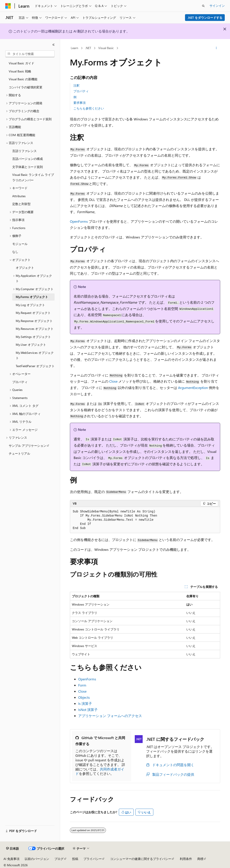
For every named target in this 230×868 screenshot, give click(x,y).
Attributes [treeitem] (19, 196)
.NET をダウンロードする (205, 18)
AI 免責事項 (11, 859)
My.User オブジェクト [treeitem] (31, 345)
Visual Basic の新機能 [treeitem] (23, 79)
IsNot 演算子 (88, 710)
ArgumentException (193, 388)
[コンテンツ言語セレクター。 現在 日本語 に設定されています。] (12, 849)
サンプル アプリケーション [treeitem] (28, 446)
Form (82, 685)
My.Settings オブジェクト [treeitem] (33, 337)
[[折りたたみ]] (54, 45)
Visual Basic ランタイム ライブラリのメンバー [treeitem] (33, 177)
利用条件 (186, 859)
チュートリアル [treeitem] (19, 453)
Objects (84, 697)
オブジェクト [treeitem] (25, 268)
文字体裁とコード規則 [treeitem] (28, 167)
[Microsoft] (8, 6)
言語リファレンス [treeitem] (24, 151)
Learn (74, 48)
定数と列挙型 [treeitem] (21, 204)
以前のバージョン (37, 859)
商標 (200, 859)
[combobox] (30, 54)
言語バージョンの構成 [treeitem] (28, 159)
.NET (88, 48)
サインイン (217, 6)
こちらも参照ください (89, 108)
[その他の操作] (216, 48)
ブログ (59, 859)
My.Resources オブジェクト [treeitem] (35, 329)
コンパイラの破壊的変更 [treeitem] (26, 87)
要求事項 (80, 103)
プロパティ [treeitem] (20, 382)
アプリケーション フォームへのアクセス (110, 716)
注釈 (76, 85)
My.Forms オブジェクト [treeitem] (32, 297)
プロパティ (81, 91)
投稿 (75, 859)
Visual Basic (106, 48)
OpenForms (79, 221)
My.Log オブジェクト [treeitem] (30, 305)
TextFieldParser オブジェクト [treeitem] (35, 366)
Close (113, 381)
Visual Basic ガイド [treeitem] (22, 63)
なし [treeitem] (15, 252)
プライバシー (93, 859)
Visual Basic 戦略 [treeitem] (20, 71)
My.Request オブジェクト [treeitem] (33, 313)
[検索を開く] (203, 6)
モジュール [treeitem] (20, 244)
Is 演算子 (85, 703)
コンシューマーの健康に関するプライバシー (141, 859)
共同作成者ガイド (100, 771)
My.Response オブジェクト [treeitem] (34, 321)
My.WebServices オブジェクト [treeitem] (35, 355)
